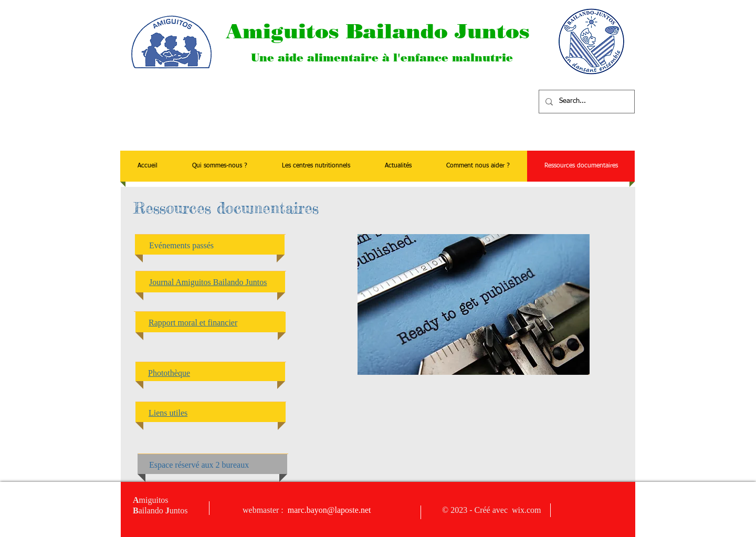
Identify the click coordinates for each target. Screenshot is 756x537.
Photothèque (169, 373)
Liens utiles (168, 413)
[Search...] (586, 102)
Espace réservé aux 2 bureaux (199, 465)
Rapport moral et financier (193, 323)
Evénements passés (181, 245)
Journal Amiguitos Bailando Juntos (208, 282)
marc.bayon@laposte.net (329, 510)
